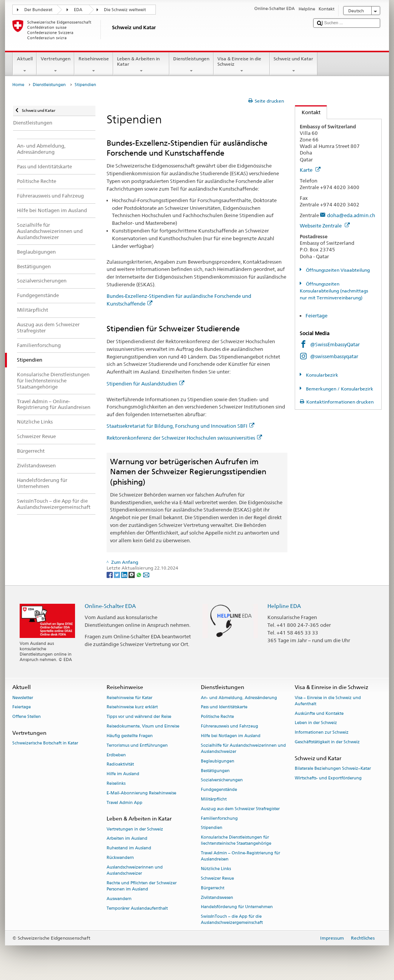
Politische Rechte (217, 717)
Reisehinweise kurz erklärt (132, 707)
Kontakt (308, 112)
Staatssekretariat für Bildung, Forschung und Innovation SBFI (180, 426)
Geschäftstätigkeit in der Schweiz (327, 742)
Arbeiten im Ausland (127, 839)
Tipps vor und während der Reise (139, 717)
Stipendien (212, 828)
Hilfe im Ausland (123, 774)
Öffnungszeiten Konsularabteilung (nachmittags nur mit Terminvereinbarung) (334, 291)
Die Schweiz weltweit (125, 10)
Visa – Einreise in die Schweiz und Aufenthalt (328, 701)
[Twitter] (118, 574)
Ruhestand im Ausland (129, 848)
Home (18, 85)
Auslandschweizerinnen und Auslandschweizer (135, 870)
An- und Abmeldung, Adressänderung (239, 698)
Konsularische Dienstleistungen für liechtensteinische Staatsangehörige (236, 841)
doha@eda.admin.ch (351, 215)
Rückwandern (120, 858)
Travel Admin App (124, 803)
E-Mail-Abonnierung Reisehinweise (141, 793)
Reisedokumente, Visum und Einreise (143, 726)
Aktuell (25, 65)
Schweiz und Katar (294, 65)
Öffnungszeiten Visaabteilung (337, 270)
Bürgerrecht (213, 888)
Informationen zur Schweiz (322, 733)
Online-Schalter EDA (110, 606)
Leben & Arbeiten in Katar (141, 65)
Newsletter (23, 698)
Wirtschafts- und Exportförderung (328, 778)
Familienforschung (219, 818)
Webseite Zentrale (325, 226)
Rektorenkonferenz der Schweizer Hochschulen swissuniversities (184, 438)
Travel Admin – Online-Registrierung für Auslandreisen (240, 856)
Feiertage (316, 316)
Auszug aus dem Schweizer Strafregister (240, 809)
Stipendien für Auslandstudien (145, 384)
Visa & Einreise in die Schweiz (242, 65)
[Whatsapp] (139, 574)
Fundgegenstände (219, 790)
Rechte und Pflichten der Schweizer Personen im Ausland (142, 886)
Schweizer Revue (217, 878)
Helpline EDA (284, 606)
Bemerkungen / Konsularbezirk (339, 389)
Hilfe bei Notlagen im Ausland (231, 736)
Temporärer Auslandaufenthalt (137, 908)
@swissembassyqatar (334, 356)
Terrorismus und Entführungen (137, 745)
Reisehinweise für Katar (129, 698)
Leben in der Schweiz (316, 723)
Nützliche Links (216, 869)
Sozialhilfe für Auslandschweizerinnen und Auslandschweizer (243, 748)
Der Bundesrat (38, 10)
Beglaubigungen (218, 761)
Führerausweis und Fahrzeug (230, 726)
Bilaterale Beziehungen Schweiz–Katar (333, 768)
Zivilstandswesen (217, 898)
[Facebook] (110, 574)
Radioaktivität (120, 765)
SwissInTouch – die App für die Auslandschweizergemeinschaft (232, 920)
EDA (78, 10)
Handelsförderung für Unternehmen (237, 907)
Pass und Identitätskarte (224, 707)
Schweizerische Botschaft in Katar (45, 743)
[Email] (146, 574)
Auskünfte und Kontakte (319, 713)
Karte (310, 170)
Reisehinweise (93, 65)
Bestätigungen (215, 771)
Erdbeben (116, 755)
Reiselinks (116, 783)
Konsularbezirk (321, 375)
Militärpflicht (214, 799)
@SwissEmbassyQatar (335, 344)
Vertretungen (55, 65)
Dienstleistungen (191, 65)
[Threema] (132, 574)
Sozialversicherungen (222, 780)
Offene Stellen (27, 717)
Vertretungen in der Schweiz (135, 829)
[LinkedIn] (125, 574)
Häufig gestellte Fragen (130, 736)
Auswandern (119, 899)
